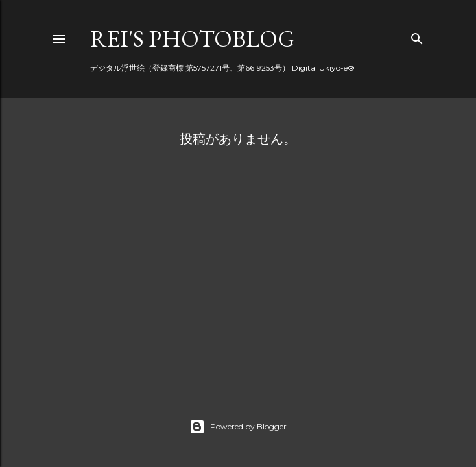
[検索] (417, 36)
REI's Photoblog (193, 39)
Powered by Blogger (238, 427)
